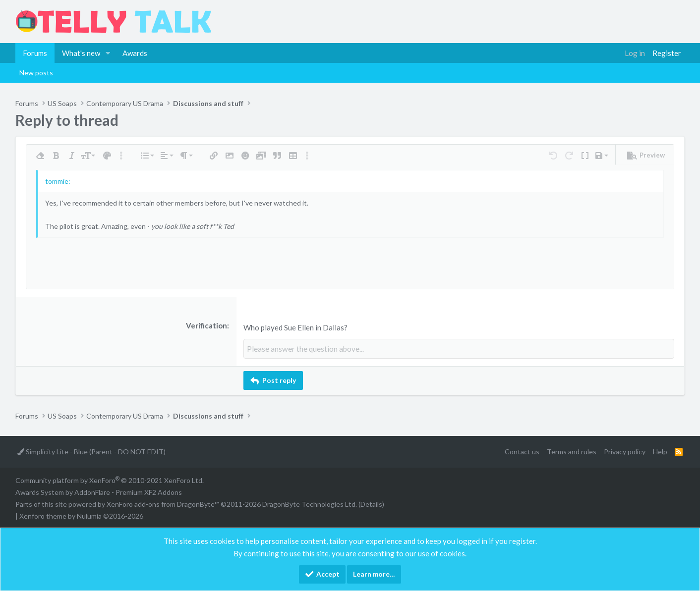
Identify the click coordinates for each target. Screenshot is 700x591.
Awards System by (99, 492)
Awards (135, 53)
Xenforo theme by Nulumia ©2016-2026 (81, 515)
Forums (35, 53)
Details (371, 504)
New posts (36, 73)
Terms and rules (572, 452)
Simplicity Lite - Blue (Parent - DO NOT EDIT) (91, 452)
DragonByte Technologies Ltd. (310, 504)
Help (660, 452)
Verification (206, 325)
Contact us (522, 452)
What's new (81, 53)
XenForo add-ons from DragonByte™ (163, 504)
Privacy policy (625, 452)
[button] (108, 53)
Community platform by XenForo (110, 480)
